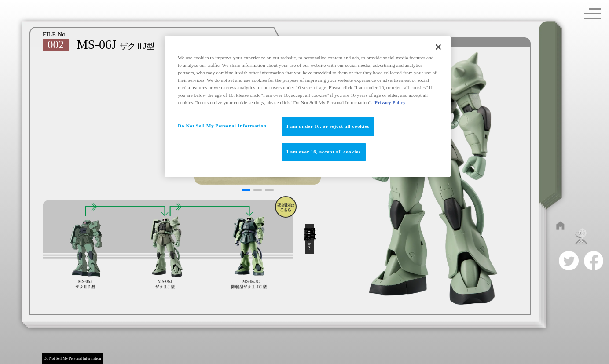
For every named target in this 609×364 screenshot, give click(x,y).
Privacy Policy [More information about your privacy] (390, 102)
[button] (246, 190)
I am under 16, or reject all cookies (328, 126)
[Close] (438, 47)
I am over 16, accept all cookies (324, 152)
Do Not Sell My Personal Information (72, 358)
